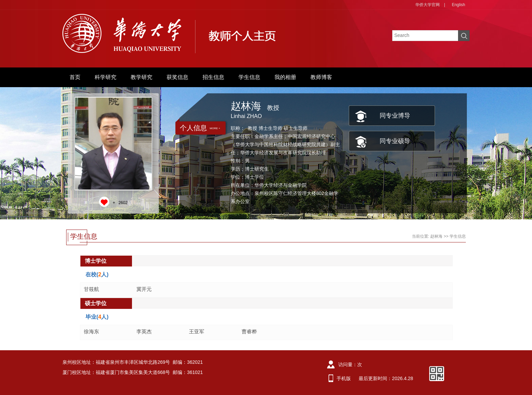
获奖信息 (177, 77)
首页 (75, 77)
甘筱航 (91, 289)
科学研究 (106, 77)
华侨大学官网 (427, 5)
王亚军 (197, 331)
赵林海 (436, 236)
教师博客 (321, 77)
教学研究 (141, 77)
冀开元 (144, 289)
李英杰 (144, 331)
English (459, 5)
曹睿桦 (249, 331)
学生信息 (249, 77)
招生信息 (213, 77)
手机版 (344, 378)
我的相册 (285, 77)
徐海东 (91, 331)
